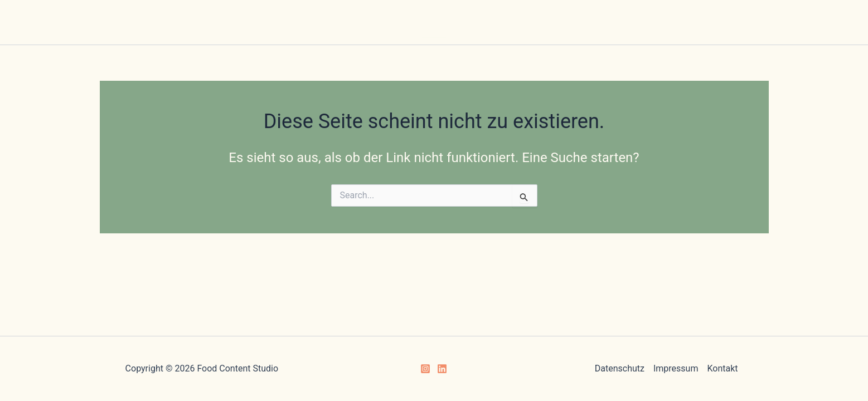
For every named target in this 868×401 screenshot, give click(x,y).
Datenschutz (620, 368)
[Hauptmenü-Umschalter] (434, 31)
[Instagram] (425, 369)
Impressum (676, 368)
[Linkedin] (442, 369)
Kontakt (722, 368)
